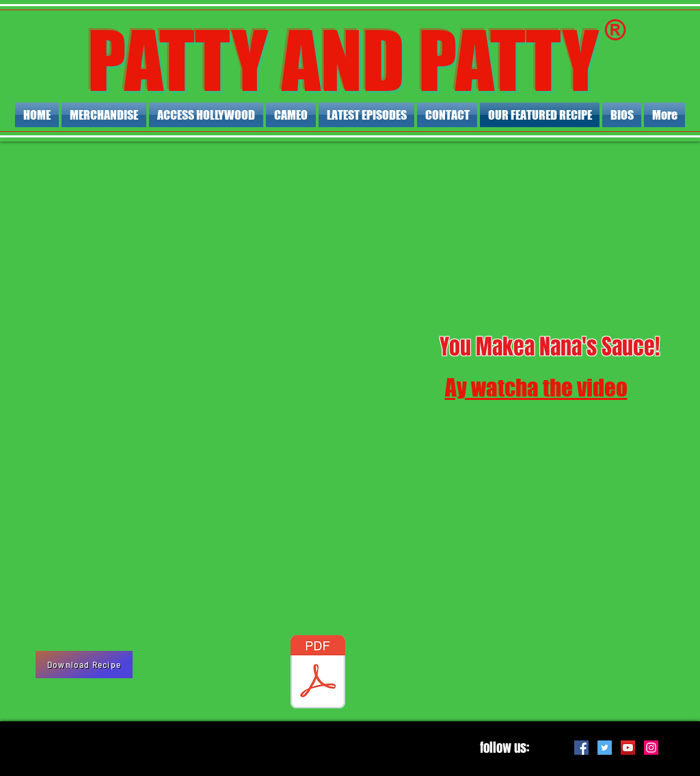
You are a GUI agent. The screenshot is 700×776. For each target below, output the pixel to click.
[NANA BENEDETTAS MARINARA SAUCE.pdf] (318, 673)
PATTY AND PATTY (343, 61)
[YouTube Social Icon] (628, 748)
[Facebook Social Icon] (581, 748)
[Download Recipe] (84, 665)
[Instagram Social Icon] (651, 748)
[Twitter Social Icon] (605, 748)
